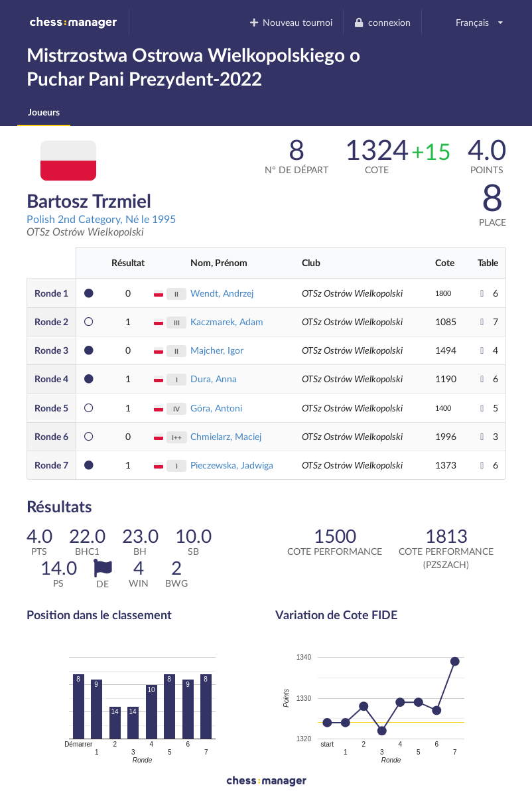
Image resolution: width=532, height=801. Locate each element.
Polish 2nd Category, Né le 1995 (101, 219)
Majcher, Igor (217, 350)
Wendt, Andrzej (222, 293)
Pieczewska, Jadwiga (232, 465)
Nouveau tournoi (290, 22)
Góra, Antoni (216, 408)
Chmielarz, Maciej (226, 436)
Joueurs (44, 112)
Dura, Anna (214, 379)
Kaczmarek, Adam (227, 322)
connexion (382, 22)
